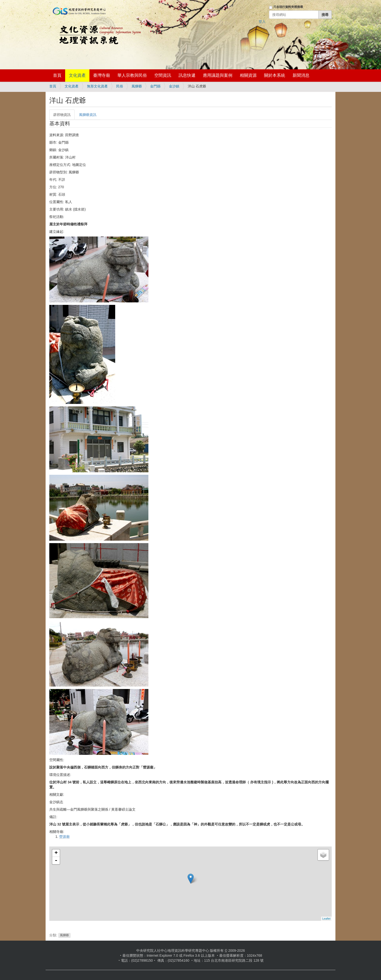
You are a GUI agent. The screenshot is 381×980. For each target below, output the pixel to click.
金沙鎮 (174, 86)
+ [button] (56, 853)
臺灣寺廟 (102, 75)
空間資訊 (163, 75)
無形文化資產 (97, 86)
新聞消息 (301, 75)
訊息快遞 (187, 75)
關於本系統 (275, 75)
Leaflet (326, 919)
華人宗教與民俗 (132, 75)
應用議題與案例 (218, 75)
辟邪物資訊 (62, 115)
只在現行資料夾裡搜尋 (288, 7)
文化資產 (77, 75)
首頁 (57, 75)
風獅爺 (137, 86)
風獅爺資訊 (88, 115)
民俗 (120, 86)
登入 (262, 22)
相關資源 (248, 75)
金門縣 (155, 86)
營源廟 (64, 837)
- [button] (56, 861)
